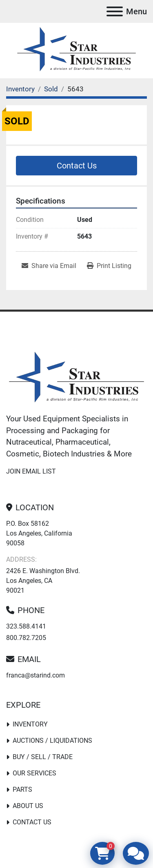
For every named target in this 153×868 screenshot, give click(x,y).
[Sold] (51, 89)
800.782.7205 (26, 638)
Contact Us (77, 166)
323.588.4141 (26, 626)
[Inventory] (20, 89)
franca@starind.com (35, 675)
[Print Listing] (109, 266)
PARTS (22, 789)
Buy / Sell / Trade (43, 757)
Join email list (31, 471)
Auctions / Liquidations (52, 741)
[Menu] (115, 11)
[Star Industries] (76, 378)
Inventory (30, 724)
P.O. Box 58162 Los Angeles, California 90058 (39, 533)
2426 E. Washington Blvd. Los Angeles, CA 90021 (43, 581)
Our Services (34, 773)
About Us (28, 806)
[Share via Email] (49, 266)
